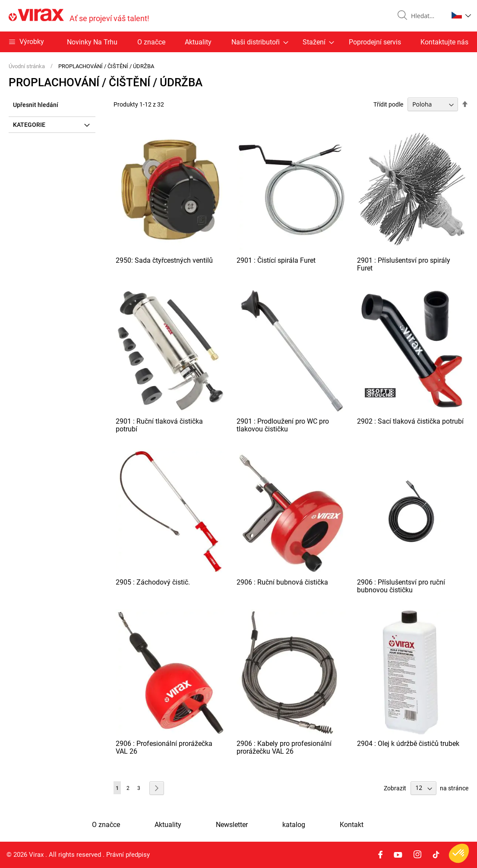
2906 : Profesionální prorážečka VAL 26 (164, 747)
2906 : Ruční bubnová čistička (282, 582)
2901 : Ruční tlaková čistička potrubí (159, 425)
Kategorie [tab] (29, 125)
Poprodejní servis (375, 42)
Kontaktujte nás (444, 42)
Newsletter (232, 825)
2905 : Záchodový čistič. (153, 582)
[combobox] (426, 16)
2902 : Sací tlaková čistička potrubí (410, 421)
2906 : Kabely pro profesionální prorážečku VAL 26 (284, 747)
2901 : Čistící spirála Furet (276, 260)
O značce (151, 42)
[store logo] (79, 16)
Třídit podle (388, 104)
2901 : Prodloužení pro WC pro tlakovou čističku (283, 425)
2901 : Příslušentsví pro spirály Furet (404, 264)
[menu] (238, 42)
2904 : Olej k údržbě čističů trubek (408, 744)
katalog (294, 825)
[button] (461, 15)
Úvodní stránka (27, 66)
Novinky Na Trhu (92, 42)
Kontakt (352, 825)
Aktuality (198, 42)
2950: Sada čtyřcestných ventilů (164, 260)
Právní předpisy (128, 855)
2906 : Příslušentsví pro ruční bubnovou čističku (401, 586)
